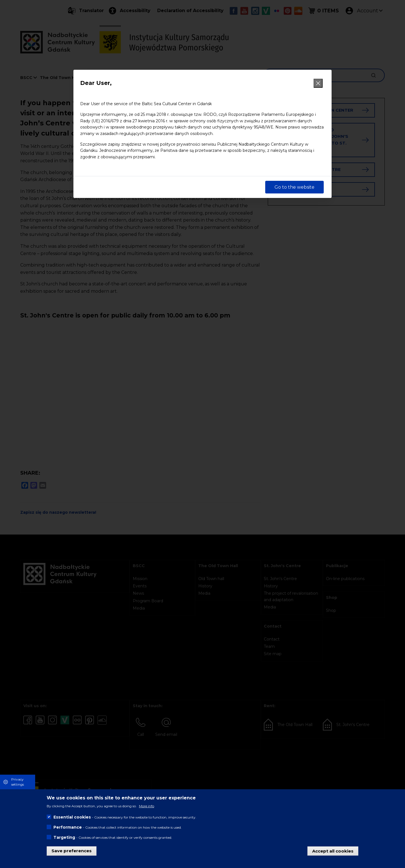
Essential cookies (72, 817)
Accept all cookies (333, 851)
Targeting (64, 837)
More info (147, 806)
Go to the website (294, 187)
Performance (68, 827)
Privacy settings (18, 782)
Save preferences (72, 851)
